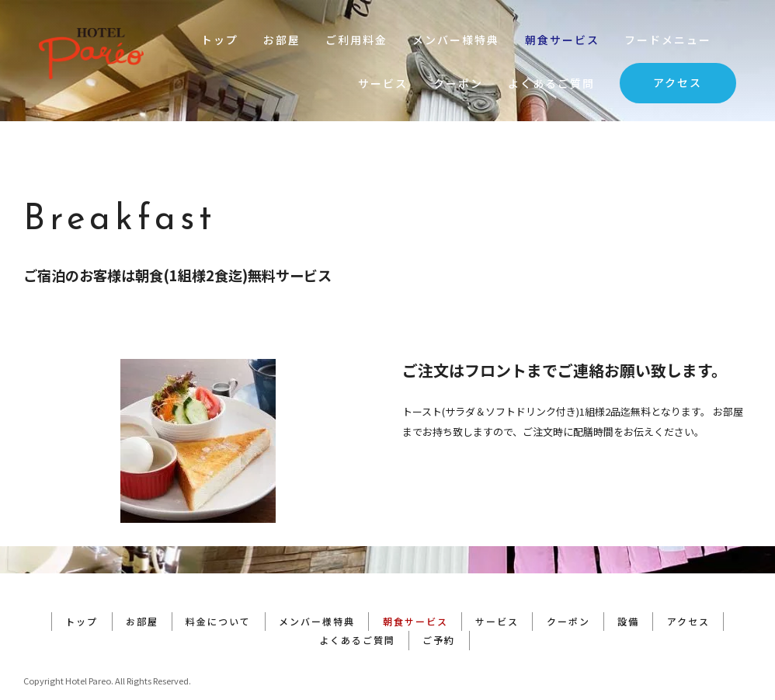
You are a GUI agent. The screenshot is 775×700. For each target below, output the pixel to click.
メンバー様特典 (456, 40)
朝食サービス (562, 40)
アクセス (678, 82)
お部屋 (282, 40)
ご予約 (440, 613)
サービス (383, 83)
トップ (220, 40)
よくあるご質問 (551, 83)
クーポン (458, 83)
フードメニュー (668, 40)
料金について (217, 594)
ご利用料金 (356, 40)
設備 (632, 594)
